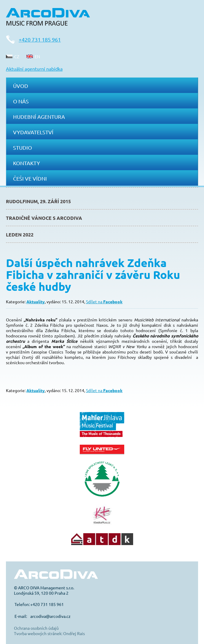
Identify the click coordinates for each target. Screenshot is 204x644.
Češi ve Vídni (30, 178)
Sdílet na (104, 302)
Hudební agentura (39, 117)
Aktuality (36, 302)
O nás (21, 101)
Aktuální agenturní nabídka (34, 69)
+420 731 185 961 (40, 39)
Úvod (21, 86)
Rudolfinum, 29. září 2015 (38, 201)
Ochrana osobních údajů (36, 628)
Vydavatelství (33, 132)
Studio (23, 147)
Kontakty (27, 163)
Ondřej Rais (74, 633)
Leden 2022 (20, 235)
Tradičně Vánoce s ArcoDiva (44, 218)
